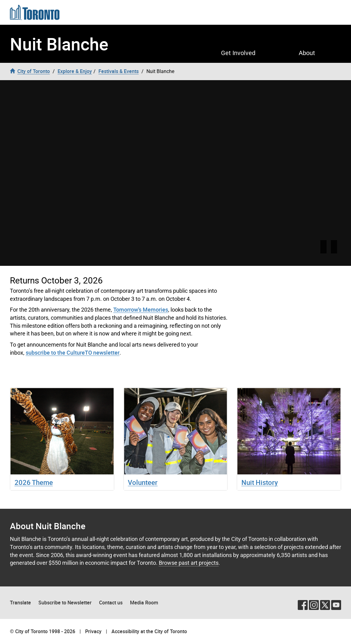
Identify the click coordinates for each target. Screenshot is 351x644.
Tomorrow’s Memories (141, 309)
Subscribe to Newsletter (65, 603)
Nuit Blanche (59, 44)
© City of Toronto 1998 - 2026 (43, 631)
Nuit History (260, 482)
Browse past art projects (189, 563)
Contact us (111, 603)
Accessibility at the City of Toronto (149, 631)
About (307, 53)
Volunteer (143, 482)
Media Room (144, 603)
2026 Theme (34, 482)
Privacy (93, 631)
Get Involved (238, 53)
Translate (20, 603)
